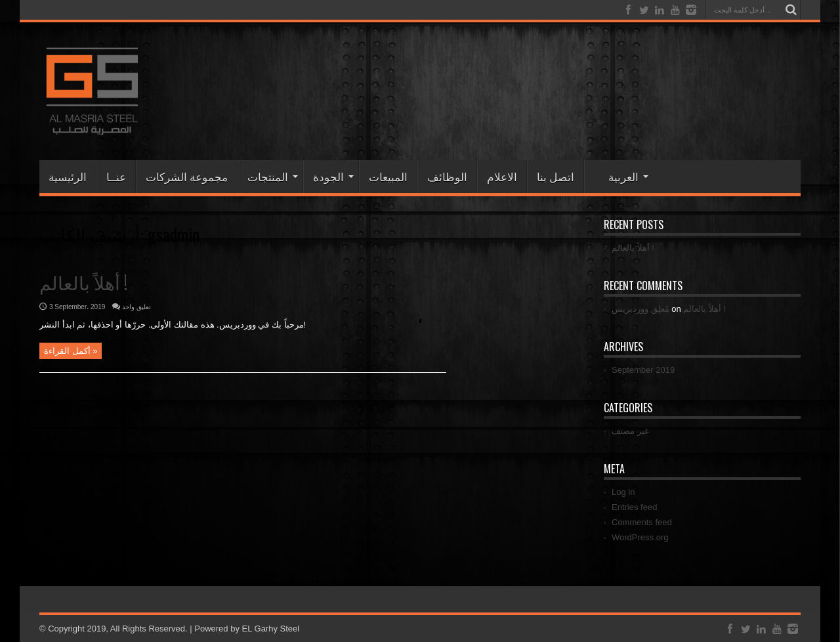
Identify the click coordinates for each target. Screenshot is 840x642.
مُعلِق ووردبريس (640, 309)
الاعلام (502, 176)
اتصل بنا (556, 176)
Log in (623, 492)
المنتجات (273, 176)
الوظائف (447, 176)
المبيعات (388, 176)
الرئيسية (68, 176)
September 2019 (643, 370)
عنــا (116, 176)
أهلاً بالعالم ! (83, 282)
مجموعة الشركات (187, 176)
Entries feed (634, 507)
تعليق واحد (136, 307)
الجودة (333, 176)
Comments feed (642, 522)
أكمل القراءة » (71, 351)
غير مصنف (630, 431)
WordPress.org (640, 537)
